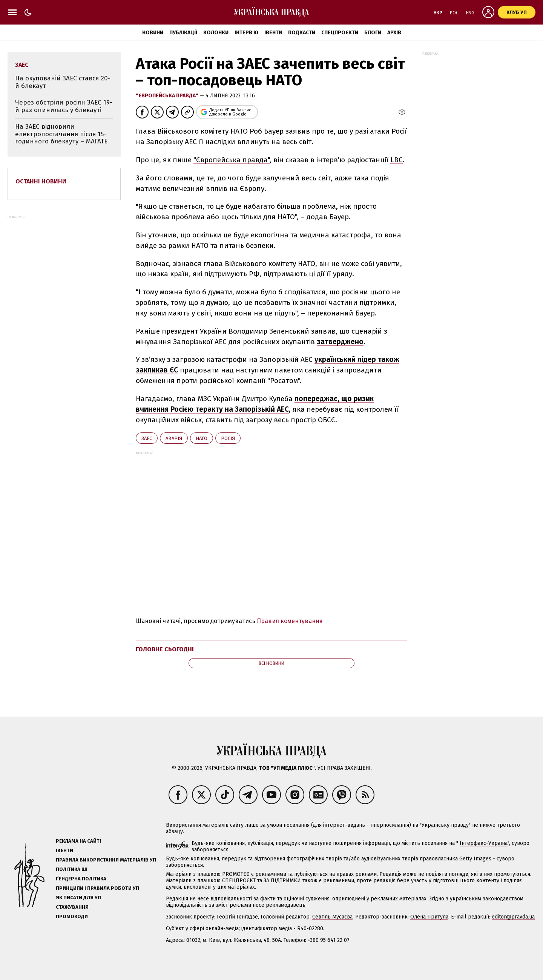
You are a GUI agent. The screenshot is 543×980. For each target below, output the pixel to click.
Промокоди (72, 916)
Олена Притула (429, 917)
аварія (174, 438)
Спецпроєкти (340, 33)
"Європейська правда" (168, 96)
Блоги (373, 33)
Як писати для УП (78, 898)
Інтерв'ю (246, 33)
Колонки (216, 33)
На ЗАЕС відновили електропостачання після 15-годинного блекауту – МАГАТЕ (61, 134)
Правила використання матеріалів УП (106, 860)
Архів (394, 33)
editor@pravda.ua (513, 917)
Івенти (273, 33)
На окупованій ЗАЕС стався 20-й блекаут (63, 82)
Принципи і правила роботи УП (97, 888)
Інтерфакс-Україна (484, 843)
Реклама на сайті (78, 841)
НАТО (202, 438)
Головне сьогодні (165, 649)
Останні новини (41, 181)
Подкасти (302, 33)
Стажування (72, 907)
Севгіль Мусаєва (332, 917)
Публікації (183, 33)
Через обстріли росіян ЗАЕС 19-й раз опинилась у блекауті (64, 106)
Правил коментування (290, 621)
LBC (397, 160)
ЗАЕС (147, 438)
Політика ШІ (72, 869)
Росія (228, 438)
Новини (153, 33)
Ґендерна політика (81, 879)
